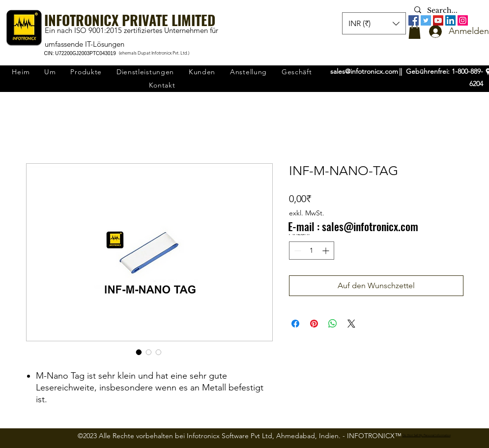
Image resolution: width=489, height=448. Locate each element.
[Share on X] (351, 324)
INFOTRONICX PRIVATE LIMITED (130, 20)
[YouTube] (438, 20)
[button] (415, 31)
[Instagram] (463, 20)
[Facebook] (414, 20)
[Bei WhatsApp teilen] (333, 324)
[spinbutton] (312, 251)
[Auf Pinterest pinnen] (314, 324)
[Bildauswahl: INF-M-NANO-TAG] (139, 352)
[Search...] (444, 11)
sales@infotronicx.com (364, 71)
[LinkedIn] (450, 20)
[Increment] (327, 251)
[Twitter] (426, 20)
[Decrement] (297, 251)
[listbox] (374, 23)
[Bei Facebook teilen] (295, 324)
